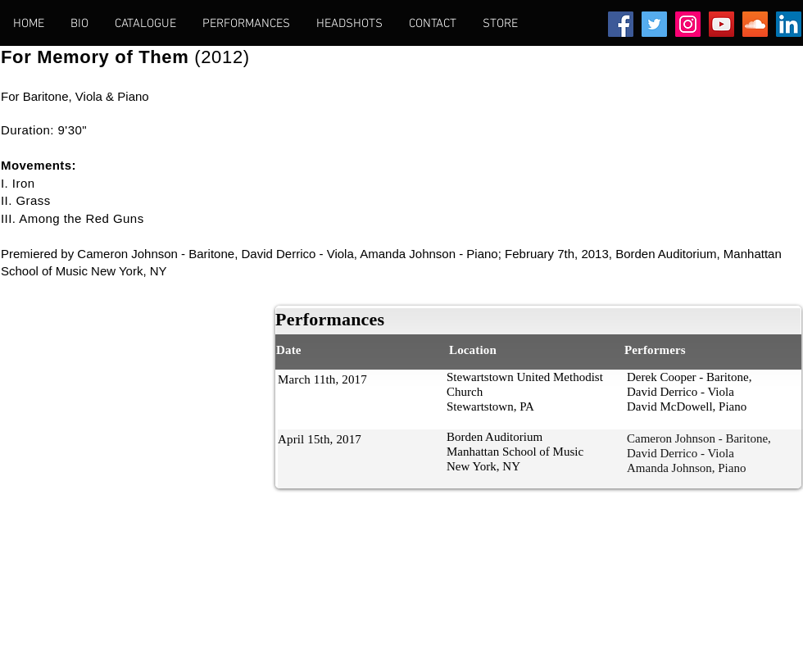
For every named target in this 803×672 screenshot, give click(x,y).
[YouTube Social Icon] (721, 24)
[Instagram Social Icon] (688, 24)
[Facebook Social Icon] (621, 24)
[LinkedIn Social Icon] (789, 24)
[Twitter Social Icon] (654, 24)
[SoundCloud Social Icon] (755, 24)
